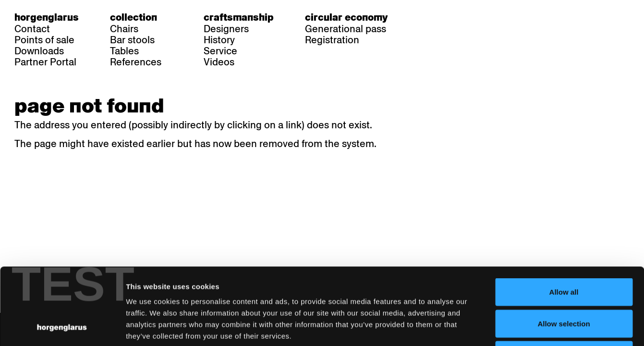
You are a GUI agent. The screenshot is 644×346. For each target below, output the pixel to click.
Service (220, 51)
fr (443, 17)
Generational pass (346, 29)
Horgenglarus (47, 17)
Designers (226, 29)
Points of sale (44, 40)
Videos (219, 62)
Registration (332, 40)
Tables (124, 51)
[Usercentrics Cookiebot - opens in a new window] (62, 327)
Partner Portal (45, 62)
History (219, 40)
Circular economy (346, 17)
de (425, 17)
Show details (502, 327)
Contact (32, 29)
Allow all (564, 220)
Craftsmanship (239, 17)
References (136, 62)
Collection (134, 17)
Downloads (39, 51)
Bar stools (132, 40)
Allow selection (564, 252)
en (462, 17)
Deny (564, 283)
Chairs (124, 29)
